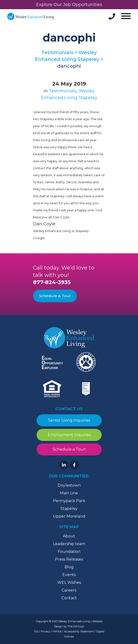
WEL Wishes (69, 582)
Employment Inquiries (69, 435)
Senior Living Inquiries (69, 420)
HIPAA (57, 631)
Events (69, 575)
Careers (69, 590)
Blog (69, 567)
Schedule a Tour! (69, 449)
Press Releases (69, 559)
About (69, 536)
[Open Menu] (125, 17)
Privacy (46, 631)
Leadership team (69, 544)
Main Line (69, 493)
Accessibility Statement (79, 631)
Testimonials (63, 91)
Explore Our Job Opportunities (69, 5)
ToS (36, 631)
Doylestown (69, 485)
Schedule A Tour (55, 296)
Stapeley (69, 509)
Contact (69, 598)
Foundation (69, 552)
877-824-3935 (52, 282)
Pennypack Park (69, 501)
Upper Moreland (69, 516)
